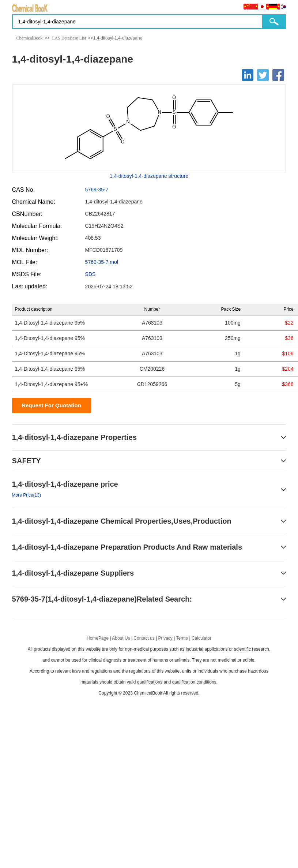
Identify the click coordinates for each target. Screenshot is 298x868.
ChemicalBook (30, 38)
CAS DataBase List (69, 38)
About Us (121, 638)
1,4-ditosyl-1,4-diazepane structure (149, 176)
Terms (182, 638)
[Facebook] (278, 75)
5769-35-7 (97, 190)
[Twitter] (263, 75)
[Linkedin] (248, 75)
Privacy (165, 638)
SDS (90, 274)
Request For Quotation (51, 405)
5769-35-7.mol (102, 262)
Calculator (201, 638)
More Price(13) (27, 495)
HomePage (98, 638)
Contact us (144, 638)
